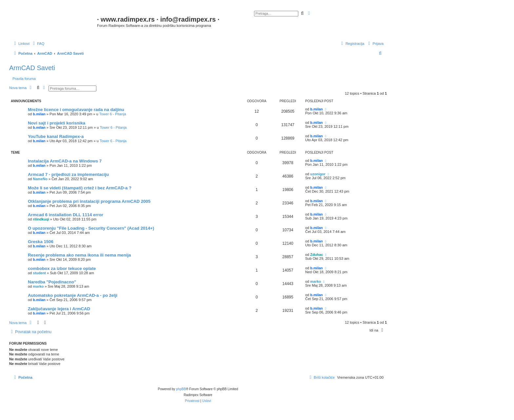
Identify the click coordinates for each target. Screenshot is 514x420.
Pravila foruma (24, 79)
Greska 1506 (41, 242)
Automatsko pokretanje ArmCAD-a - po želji (73, 295)
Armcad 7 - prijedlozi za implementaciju (68, 174)
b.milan (39, 114)
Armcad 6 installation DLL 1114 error (66, 215)
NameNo (40, 179)
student (39, 273)
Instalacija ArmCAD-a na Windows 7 (65, 161)
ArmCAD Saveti (32, 68)
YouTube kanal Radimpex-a (56, 136)
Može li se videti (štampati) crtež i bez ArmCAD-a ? (80, 188)
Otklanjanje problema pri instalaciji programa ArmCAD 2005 (89, 201)
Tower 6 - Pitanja (113, 114)
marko (38, 286)
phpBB (181, 389)
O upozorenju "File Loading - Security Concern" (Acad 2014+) (91, 228)
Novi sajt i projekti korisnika (57, 123)
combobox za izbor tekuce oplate (62, 268)
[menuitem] (38, 44)
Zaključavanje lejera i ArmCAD (59, 309)
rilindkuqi (41, 219)
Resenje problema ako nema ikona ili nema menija (79, 255)
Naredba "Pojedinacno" (52, 282)
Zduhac (316, 255)
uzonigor (318, 174)
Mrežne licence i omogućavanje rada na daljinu (76, 110)
